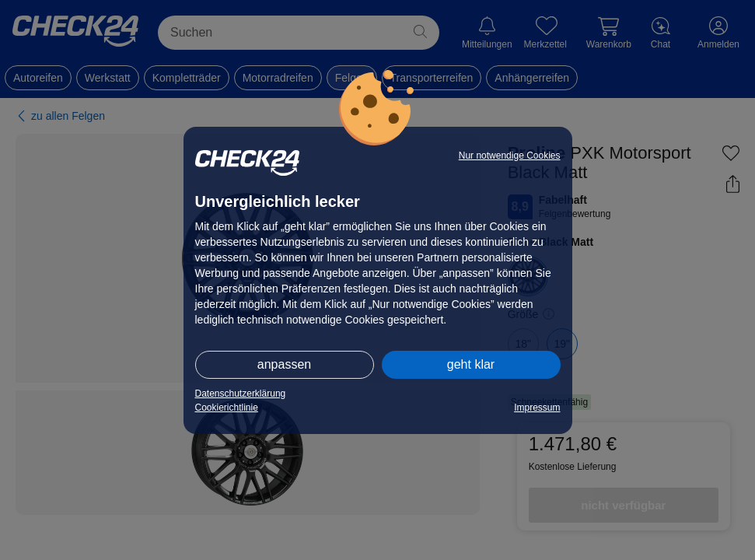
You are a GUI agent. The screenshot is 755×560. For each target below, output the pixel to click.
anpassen (284, 364)
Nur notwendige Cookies (510, 156)
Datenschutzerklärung (241, 394)
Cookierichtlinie (227, 408)
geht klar (471, 364)
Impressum (537, 408)
